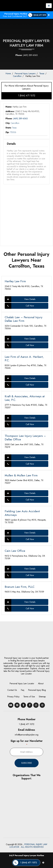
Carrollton (17, 76)
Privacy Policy (13, 697)
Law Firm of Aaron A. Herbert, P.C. (24, 359)
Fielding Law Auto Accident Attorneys (22, 513)
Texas (42, 74)
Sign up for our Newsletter (27, 743)
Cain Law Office (15, 551)
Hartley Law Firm (33, 76)
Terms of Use (29, 697)
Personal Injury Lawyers (25, 74)
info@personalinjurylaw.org (27, 735)
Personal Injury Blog (37, 690)
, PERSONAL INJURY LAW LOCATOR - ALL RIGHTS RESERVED (28, 846)
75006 (13, 132)
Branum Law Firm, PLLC (20, 587)
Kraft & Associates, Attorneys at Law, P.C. (25, 398)
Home (8, 74)
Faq (22, 690)
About (41, 683)
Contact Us (12, 690)
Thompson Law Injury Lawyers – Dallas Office (25, 438)
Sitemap (42, 697)
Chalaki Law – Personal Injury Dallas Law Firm (24, 319)
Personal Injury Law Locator (22, 683)
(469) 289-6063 (27, 55)
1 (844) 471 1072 (27, 96)
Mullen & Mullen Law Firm (21, 475)
